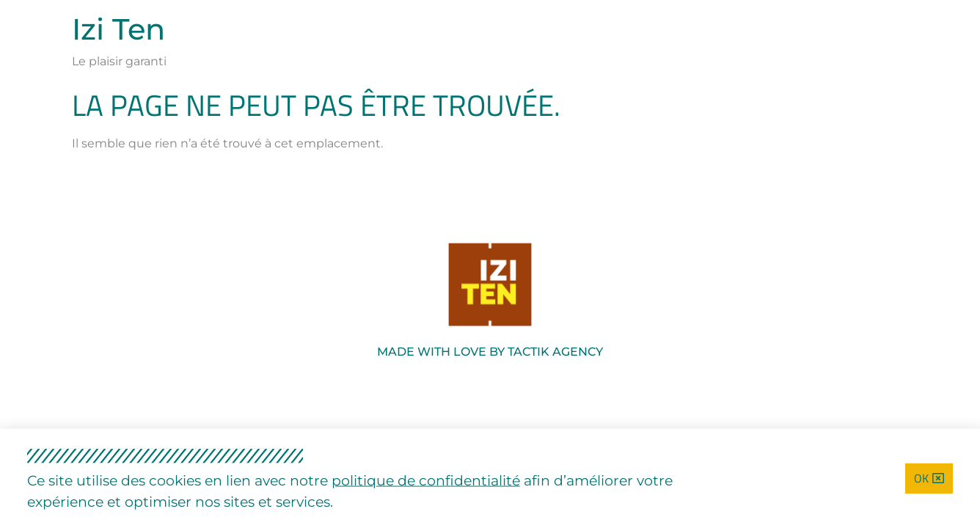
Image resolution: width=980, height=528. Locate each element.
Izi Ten (118, 29)
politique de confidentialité (426, 481)
